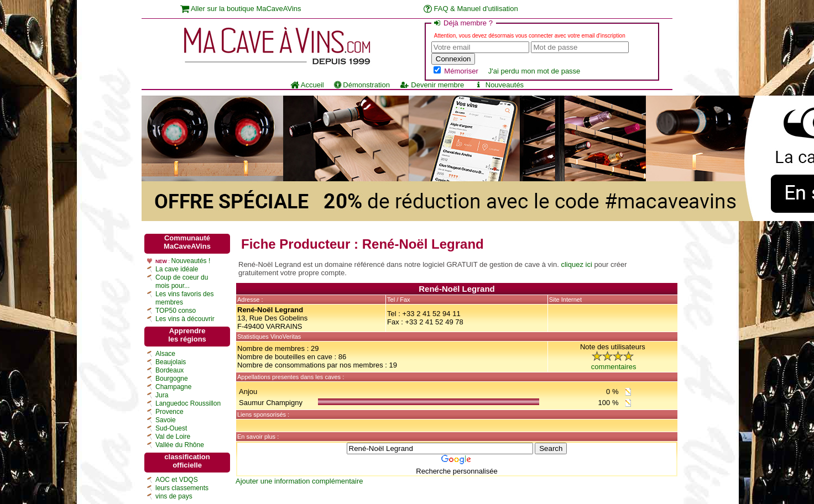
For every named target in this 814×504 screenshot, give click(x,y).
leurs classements (182, 488)
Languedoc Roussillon (188, 403)
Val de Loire (173, 437)
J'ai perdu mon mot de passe (534, 71)
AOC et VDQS (177, 480)
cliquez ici (576, 264)
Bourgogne (172, 379)
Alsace (165, 354)
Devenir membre (432, 85)
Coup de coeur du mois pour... (182, 282)
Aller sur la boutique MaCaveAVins (241, 9)
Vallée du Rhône (180, 445)
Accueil (307, 85)
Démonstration (362, 85)
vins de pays (174, 496)
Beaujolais (171, 362)
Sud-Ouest (171, 428)
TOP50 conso (176, 311)
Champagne (173, 387)
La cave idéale (177, 269)
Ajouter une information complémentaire (299, 481)
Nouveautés (499, 85)
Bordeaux (169, 370)
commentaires (614, 367)
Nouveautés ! (191, 261)
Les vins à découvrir (185, 319)
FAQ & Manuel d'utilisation (471, 9)
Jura (162, 395)
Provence (169, 412)
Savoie (166, 420)
